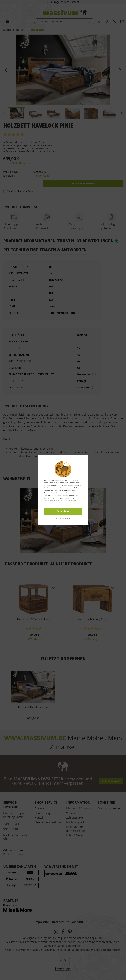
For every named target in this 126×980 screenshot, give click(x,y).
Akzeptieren (63, 512)
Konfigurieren (63, 518)
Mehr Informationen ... (69, 500)
